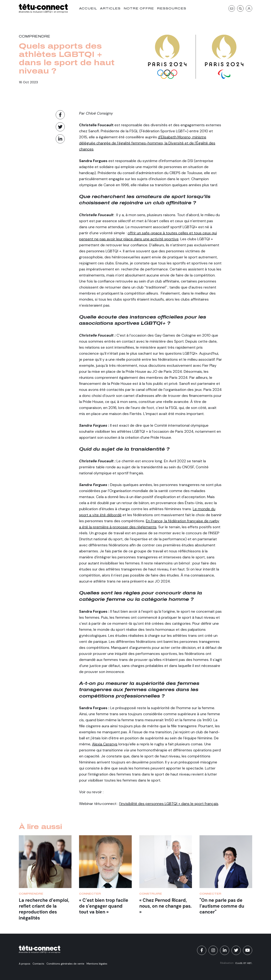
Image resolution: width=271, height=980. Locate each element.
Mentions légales (97, 964)
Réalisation (236, 963)
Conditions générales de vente (65, 964)
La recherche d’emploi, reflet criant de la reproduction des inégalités (44, 909)
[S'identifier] (249, 8)
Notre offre (139, 8)
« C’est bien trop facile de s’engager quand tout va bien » (104, 906)
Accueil (88, 8)
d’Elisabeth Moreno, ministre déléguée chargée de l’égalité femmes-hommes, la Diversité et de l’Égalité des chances (147, 143)
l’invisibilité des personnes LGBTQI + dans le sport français (169, 804)
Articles (110, 8)
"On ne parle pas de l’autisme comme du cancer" (222, 906)
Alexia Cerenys (105, 744)
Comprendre (35, 36)
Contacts (38, 964)
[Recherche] (240, 8)
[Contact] (232, 8)
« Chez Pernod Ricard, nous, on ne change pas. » (165, 906)
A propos (25, 964)
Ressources (172, 8)
